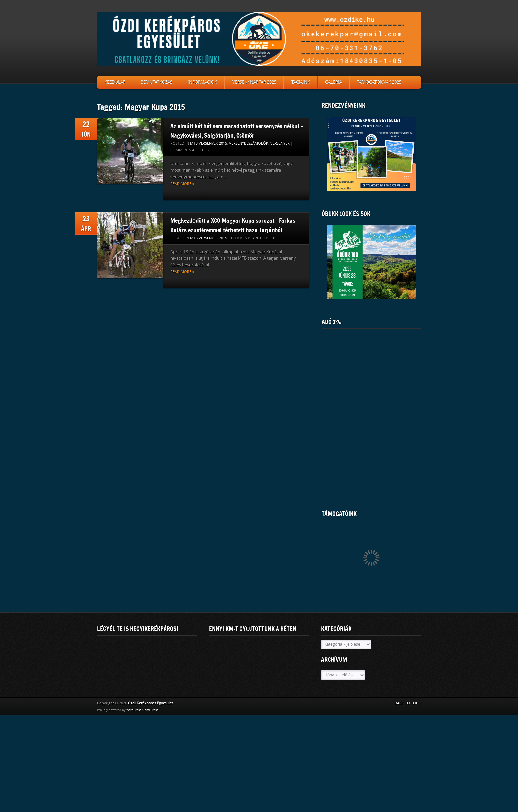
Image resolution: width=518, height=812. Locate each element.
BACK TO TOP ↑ (408, 703)
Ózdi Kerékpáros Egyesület (150, 703)
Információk (202, 82)
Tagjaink (301, 82)
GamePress (150, 710)
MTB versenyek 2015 (208, 143)
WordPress (134, 710)
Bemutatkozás (157, 82)
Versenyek (280, 143)
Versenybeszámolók (249, 143)
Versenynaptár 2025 (254, 82)
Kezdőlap (115, 82)
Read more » (182, 184)
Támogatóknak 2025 (379, 82)
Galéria (333, 82)
